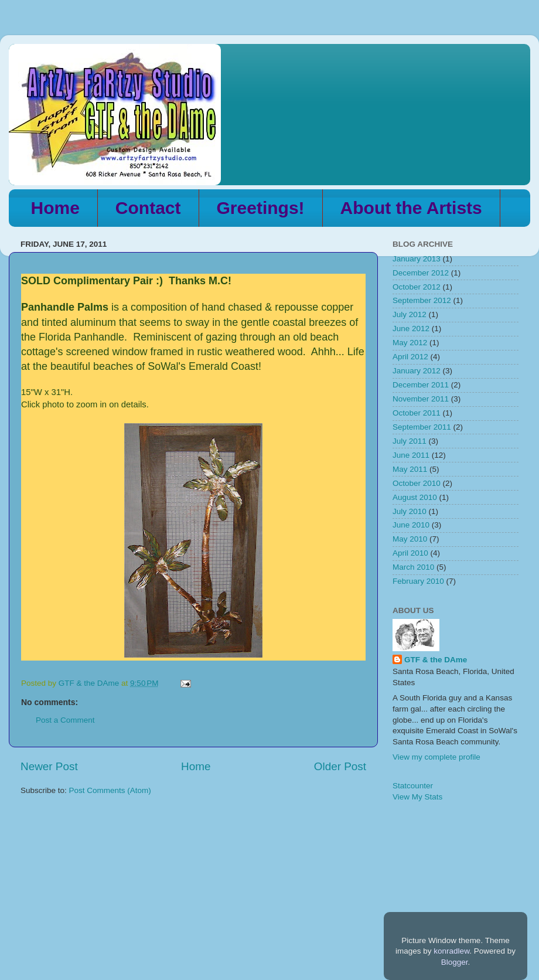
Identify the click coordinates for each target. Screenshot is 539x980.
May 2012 (410, 343)
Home (55, 208)
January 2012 (417, 371)
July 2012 (410, 314)
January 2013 (417, 259)
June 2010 (411, 525)
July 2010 (410, 511)
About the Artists (411, 208)
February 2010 (418, 581)
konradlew (451, 951)
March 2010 (413, 567)
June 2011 (411, 455)
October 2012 (417, 287)
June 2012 (411, 329)
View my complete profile (436, 757)
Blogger (455, 962)
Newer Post (49, 766)
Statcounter (413, 786)
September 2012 (422, 300)
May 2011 (410, 469)
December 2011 (421, 385)
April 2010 (410, 553)
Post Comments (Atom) (110, 790)
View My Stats (417, 797)
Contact (148, 208)
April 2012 (410, 357)
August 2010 (415, 497)
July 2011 (410, 441)
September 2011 (422, 427)
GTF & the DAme (436, 660)
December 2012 (421, 273)
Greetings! (261, 208)
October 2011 (417, 413)
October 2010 (417, 483)
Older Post (340, 766)
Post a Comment (65, 720)
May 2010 (410, 539)
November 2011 (421, 399)
